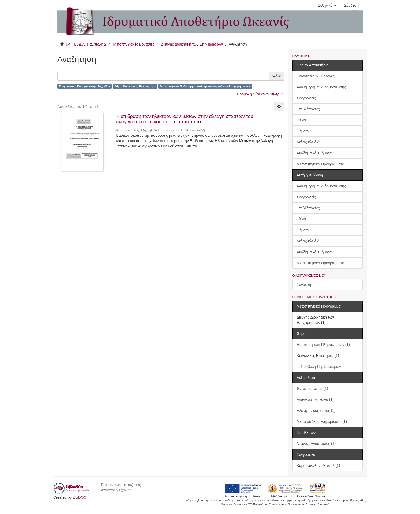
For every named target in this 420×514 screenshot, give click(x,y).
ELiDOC (79, 497)
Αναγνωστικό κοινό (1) (315, 400)
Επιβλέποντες (308, 109)
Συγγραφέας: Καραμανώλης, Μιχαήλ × (85, 86)
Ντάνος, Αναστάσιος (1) (316, 443)
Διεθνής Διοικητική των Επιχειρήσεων (192, 44)
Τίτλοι (301, 120)
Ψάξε (277, 76)
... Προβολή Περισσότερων (319, 367)
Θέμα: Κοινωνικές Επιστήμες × (135, 86)
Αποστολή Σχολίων (117, 490)
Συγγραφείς (306, 98)
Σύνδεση (304, 284)
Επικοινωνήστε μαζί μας (121, 485)
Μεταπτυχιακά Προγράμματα (321, 164)
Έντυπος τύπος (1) (312, 389)
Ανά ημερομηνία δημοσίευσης (321, 87)
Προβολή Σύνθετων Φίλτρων (260, 94)
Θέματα (303, 131)
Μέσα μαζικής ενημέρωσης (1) (322, 421)
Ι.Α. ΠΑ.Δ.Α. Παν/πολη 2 (86, 44)
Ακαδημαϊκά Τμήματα (314, 153)
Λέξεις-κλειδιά (308, 142)
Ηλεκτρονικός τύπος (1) (316, 411)
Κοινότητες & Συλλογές (316, 76)
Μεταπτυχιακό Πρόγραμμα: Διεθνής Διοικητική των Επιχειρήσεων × (205, 86)
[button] (327, 5)
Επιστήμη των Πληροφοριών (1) (323, 345)
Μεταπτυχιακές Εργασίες (134, 44)
